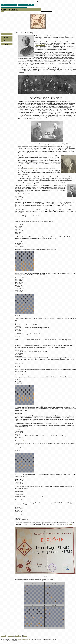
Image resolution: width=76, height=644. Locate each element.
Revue (25, 636)
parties (29, 183)
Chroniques (18, 636)
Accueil (4, 636)
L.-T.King (69, 524)
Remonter (10, 636)
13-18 (22, 440)
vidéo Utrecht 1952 (33, 168)
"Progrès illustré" (41, 45)
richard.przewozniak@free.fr (24, 639)
